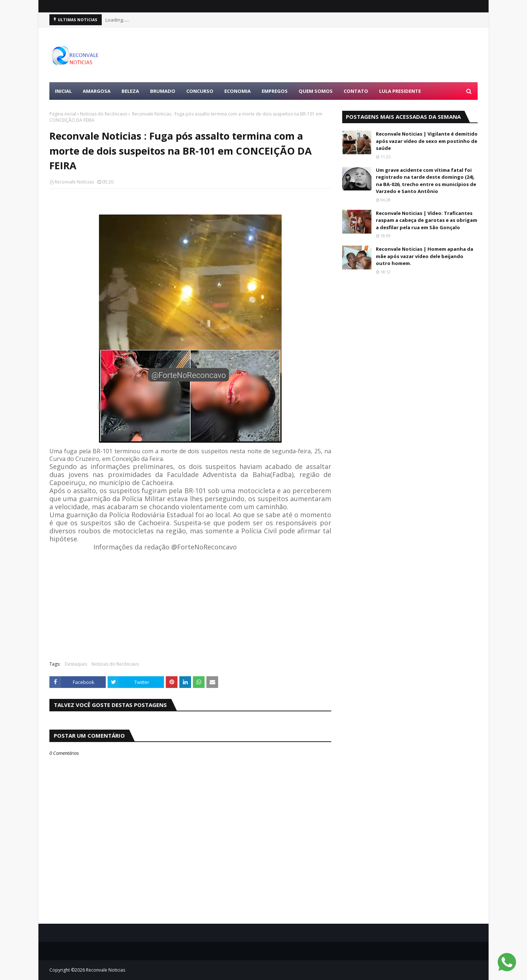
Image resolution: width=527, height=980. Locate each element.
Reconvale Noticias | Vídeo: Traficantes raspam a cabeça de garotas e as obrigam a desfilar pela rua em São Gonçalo (427, 220)
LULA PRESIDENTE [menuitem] (400, 91)
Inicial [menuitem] (63, 91)
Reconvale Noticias (74, 182)
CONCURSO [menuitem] (200, 91)
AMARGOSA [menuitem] (97, 91)
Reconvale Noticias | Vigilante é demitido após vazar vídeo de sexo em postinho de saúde (427, 141)
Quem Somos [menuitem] (316, 91)
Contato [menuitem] (356, 91)
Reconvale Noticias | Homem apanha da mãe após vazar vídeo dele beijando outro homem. (425, 256)
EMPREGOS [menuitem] (275, 91)
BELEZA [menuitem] (130, 91)
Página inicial (63, 114)
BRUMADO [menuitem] (163, 91)
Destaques (76, 664)
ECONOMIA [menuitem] (238, 91)
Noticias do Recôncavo (104, 114)
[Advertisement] (344, 55)
